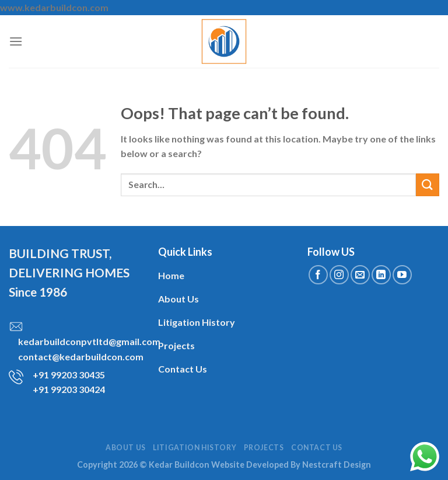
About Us (126, 448)
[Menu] (16, 41)
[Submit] (428, 185)
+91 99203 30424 (69, 389)
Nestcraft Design (337, 465)
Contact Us (317, 448)
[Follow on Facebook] (318, 275)
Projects (264, 448)
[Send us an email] (360, 275)
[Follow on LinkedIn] (381, 275)
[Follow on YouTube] (402, 275)
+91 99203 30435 (69, 375)
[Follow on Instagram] (339, 275)
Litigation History (195, 448)
